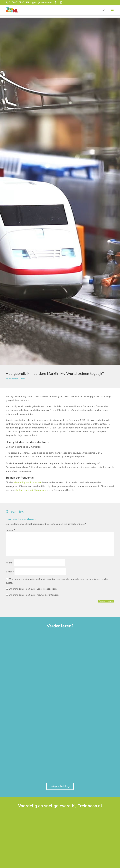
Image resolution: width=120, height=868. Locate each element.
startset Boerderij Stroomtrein (31, 490)
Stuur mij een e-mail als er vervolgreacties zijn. (33, 589)
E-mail (10, 572)
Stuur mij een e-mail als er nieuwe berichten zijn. (34, 595)
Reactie (10, 530)
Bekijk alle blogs (60, 786)
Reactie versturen (106, 601)
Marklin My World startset (27, 482)
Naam (10, 563)
